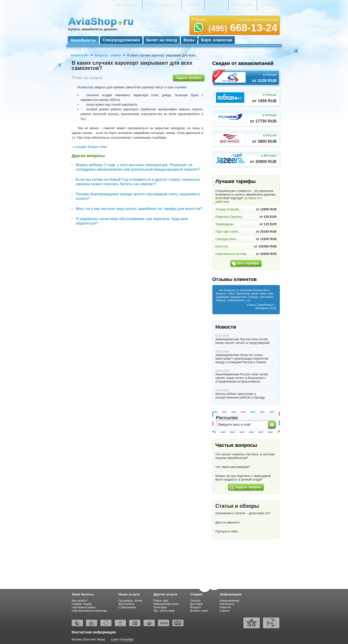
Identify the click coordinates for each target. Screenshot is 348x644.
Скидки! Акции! (82, 604)
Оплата (195, 601)
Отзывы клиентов (235, 279)
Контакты (269, 5)
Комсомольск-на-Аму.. (232, 254)
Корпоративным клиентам (89, 611)
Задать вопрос (189, 78)
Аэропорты (227, 604)
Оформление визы (166, 604)
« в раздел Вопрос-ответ (90, 147)
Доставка (196, 604)
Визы (189, 40)
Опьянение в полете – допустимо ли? (243, 513)
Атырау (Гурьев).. (228, 209)
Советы (225, 611)
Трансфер (160, 607)
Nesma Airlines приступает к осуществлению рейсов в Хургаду (240, 396)
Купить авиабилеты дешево (93, 29)
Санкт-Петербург (122, 639)
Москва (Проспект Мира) (89, 639)
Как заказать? (126, 5)
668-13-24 (243, 28)
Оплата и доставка (162, 5)
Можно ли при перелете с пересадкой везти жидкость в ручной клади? (243, 478)
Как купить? (80, 601)
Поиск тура (161, 601)
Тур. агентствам (164, 611)
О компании (243, 5)
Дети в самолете (228, 522)
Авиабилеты (83, 40)
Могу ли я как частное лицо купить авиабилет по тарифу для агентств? (139, 209)
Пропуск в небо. (227, 531)
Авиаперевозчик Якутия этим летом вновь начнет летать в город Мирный (242, 341)
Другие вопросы (88, 156)
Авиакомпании (229, 601)
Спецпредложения (121, 40)
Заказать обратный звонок (258, 19)
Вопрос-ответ (199, 611)
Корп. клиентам (217, 40)
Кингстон (222, 246)
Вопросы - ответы (108, 55)
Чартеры (217, 5)
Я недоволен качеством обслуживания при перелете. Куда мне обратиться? (132, 221)
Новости (226, 327)
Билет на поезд (162, 40)
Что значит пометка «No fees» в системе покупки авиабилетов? (245, 456)
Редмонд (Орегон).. (230, 217)
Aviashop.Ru (80, 55)
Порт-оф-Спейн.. (228, 232)
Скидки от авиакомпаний (243, 63)
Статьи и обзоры (237, 506)
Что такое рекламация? (233, 467)
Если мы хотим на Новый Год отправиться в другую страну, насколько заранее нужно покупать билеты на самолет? (138, 182)
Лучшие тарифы (236, 181)
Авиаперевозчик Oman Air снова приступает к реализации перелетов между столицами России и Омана (242, 359)
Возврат (193, 5)
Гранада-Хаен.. (227, 239)
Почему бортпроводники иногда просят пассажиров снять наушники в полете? (138, 196)
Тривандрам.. (225, 224)
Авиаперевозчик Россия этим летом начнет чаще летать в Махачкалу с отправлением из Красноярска (242, 378)
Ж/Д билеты (126, 604)
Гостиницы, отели (130, 601)
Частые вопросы (236, 445)
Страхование (127, 607)
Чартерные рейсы (84, 607)
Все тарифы (248, 263)
